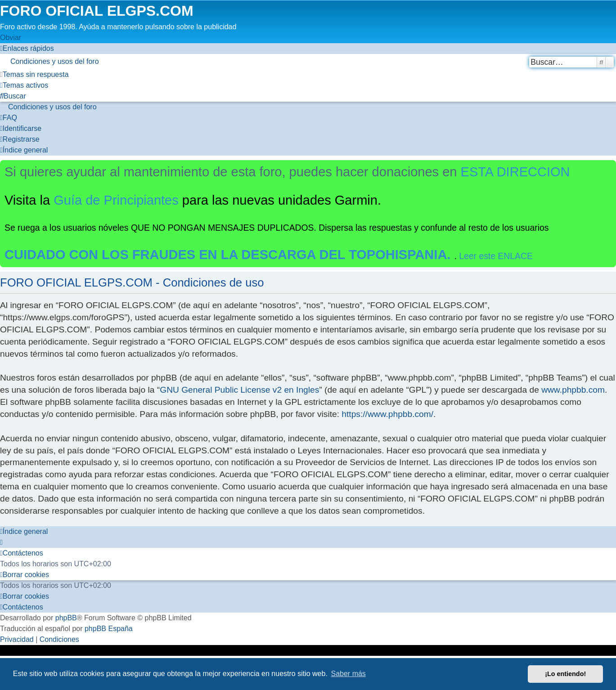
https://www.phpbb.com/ (387, 414)
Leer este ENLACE (496, 256)
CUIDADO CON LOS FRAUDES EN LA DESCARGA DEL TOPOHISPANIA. (229, 255)
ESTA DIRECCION (515, 172)
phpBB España (109, 629)
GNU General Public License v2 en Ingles (239, 390)
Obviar (11, 38)
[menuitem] (308, 62)
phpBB (66, 618)
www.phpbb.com (573, 390)
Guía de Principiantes (116, 200)
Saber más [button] (348, 674)
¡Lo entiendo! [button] (565, 674)
